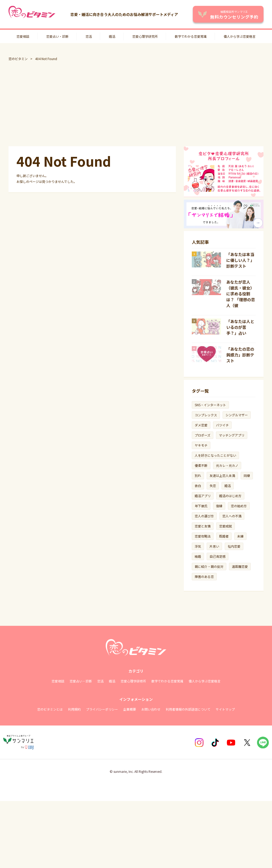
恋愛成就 (226, 526)
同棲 (247, 475)
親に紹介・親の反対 (209, 566)
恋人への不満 (232, 516)
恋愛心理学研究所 (145, 36)
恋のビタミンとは (50, 709)
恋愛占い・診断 (57, 36)
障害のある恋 (204, 576)
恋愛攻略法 (203, 536)
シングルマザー (237, 415)
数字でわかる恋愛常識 (191, 36)
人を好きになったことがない (215, 455)
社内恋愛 (234, 546)
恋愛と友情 (203, 526)
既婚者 (224, 536)
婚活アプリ (203, 496)
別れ (198, 475)
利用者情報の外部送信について (188, 709)
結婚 (198, 556)
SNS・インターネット (210, 405)
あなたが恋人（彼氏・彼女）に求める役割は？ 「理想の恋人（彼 (241, 294)
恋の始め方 (239, 506)
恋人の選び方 (204, 516)
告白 (198, 486)
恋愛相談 (23, 36)
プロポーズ (203, 435)
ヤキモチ (201, 445)
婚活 (112, 36)
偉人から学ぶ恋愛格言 (240, 36)
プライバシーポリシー (102, 709)
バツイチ (222, 425)
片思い (214, 546)
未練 (240, 536)
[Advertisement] (136, 104)
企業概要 (130, 709)
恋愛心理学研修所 (133, 681)
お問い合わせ (151, 709)
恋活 (89, 36)
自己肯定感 (218, 556)
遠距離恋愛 (240, 566)
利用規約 (74, 709)
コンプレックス (206, 415)
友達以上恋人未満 (222, 475)
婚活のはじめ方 (230, 496)
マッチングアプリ (232, 435)
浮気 (198, 546)
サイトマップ (225, 709)
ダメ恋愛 (201, 425)
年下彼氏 (201, 506)
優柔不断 (201, 465)
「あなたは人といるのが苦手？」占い (240, 327)
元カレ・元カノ (227, 465)
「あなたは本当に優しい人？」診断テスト (240, 260)
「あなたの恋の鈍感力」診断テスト (240, 355)
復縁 (219, 506)
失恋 (213, 486)
